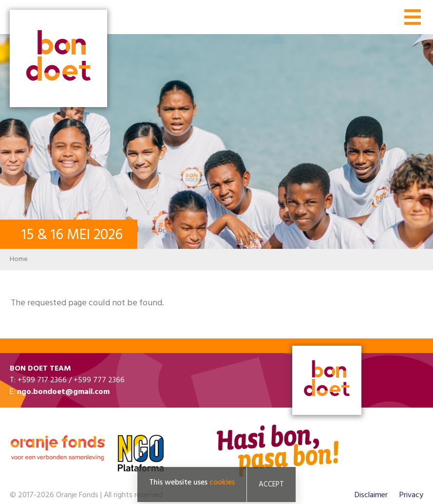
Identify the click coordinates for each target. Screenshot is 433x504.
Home (19, 259)
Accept (271, 485)
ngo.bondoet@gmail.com (63, 392)
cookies (222, 483)
